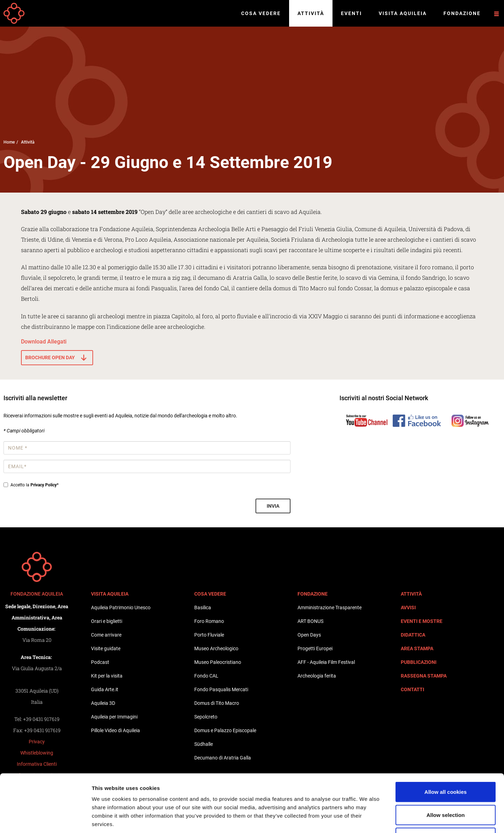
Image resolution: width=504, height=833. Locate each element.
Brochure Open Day (50, 358)
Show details (367, 819)
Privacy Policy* (44, 485)
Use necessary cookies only (446, 787)
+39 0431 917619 (41, 719)
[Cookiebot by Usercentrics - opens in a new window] (45, 819)
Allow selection (445, 764)
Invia (273, 506)
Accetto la (31, 485)
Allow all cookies (446, 741)
